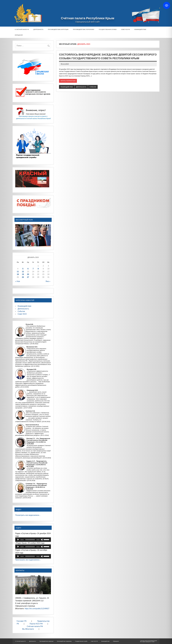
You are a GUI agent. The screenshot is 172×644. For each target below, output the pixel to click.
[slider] (30, 540)
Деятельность (38, 29)
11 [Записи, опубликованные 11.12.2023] (18, 272)
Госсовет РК (22, 621)
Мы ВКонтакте (28, 629)
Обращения (19, 35)
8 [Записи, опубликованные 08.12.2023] (38, 269)
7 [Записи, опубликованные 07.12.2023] (33, 269)
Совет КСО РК (125, 29)
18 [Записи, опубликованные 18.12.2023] (18, 274)
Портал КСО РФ (36, 624)
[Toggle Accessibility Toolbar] (167, 5)
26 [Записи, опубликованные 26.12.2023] (23, 277)
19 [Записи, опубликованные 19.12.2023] (23, 274)
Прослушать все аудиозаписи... (28, 560)
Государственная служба (108, 29)
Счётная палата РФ (35, 626)
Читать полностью (68, 81)
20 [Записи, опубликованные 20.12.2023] (28, 274)
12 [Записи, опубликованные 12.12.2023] (23, 272)
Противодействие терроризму (84, 29)
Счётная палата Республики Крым (88, 18)
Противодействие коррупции (58, 29)
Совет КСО (22, 314)
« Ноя (18, 281)
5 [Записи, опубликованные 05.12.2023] (23, 269)
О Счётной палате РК (22, 29)
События (93, 87)
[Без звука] (42, 540)
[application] (33, 540)
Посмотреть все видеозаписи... (28, 515)
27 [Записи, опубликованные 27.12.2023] (28, 277)
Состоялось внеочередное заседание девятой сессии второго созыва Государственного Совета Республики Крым (108, 56)
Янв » (48, 281)
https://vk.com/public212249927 (37, 609)
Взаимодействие (140, 29)
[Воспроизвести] (18, 540)
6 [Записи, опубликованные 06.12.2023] (28, 269)
